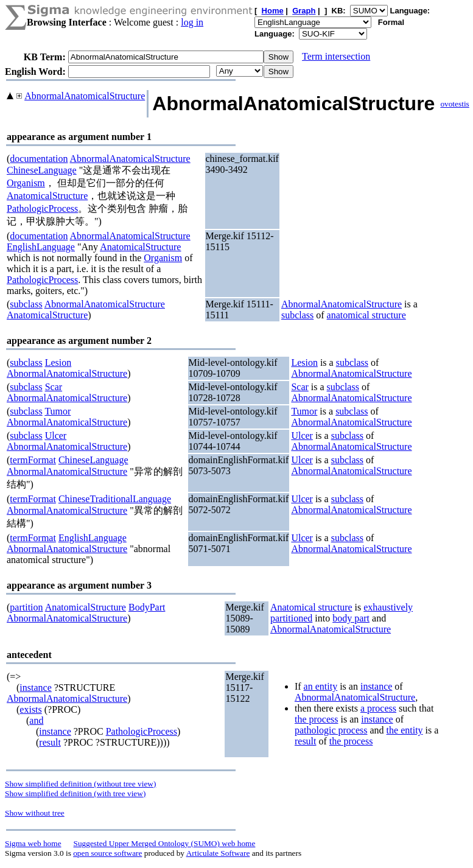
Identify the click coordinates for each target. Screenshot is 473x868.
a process (378, 708)
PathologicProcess (42, 208)
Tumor (58, 411)
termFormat (33, 460)
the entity (405, 730)
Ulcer (56, 436)
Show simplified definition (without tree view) (80, 784)
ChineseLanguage (42, 170)
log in (192, 22)
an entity (321, 686)
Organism (26, 183)
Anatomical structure (311, 607)
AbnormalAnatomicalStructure (85, 96)
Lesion (58, 362)
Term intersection (336, 56)
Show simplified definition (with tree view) (75, 793)
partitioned (291, 618)
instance (35, 688)
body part (351, 618)
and (36, 720)
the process (317, 719)
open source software (107, 853)
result (50, 742)
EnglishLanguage (41, 247)
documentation (39, 159)
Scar (54, 387)
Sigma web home (33, 843)
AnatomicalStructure (47, 196)
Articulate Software (218, 853)
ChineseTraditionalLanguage (115, 499)
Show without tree (35, 813)
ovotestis (454, 104)
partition (26, 607)
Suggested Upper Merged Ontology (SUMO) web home (165, 843)
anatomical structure (366, 315)
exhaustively (388, 607)
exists (30, 709)
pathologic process (331, 730)
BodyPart (147, 607)
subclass (26, 304)
